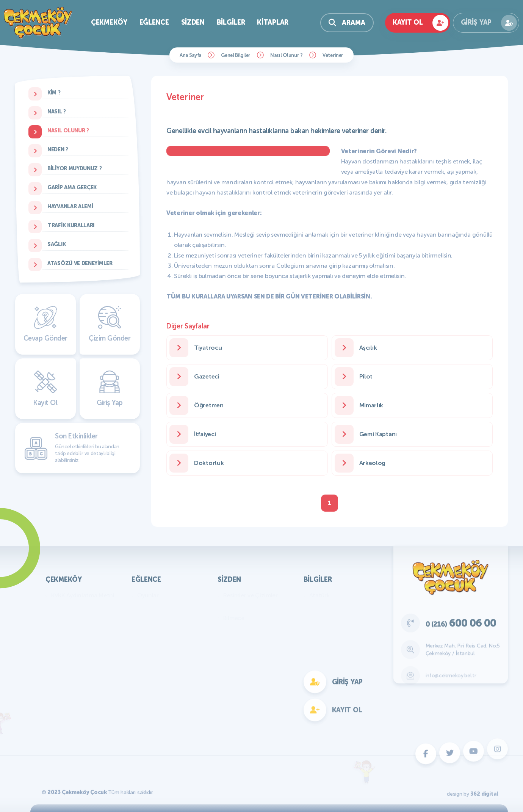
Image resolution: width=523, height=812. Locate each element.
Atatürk (319, 595)
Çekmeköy (109, 22)
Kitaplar (273, 22)
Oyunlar (148, 595)
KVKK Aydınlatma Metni (83, 595)
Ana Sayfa (190, 55)
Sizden (193, 22)
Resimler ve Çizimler (251, 595)
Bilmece (234, 618)
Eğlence (154, 22)
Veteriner (333, 55)
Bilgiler (231, 22)
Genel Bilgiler (236, 55)
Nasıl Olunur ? (287, 55)
